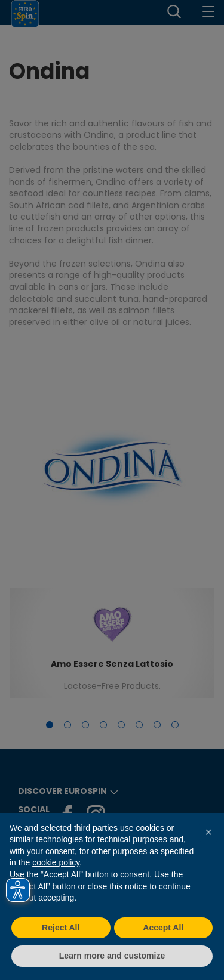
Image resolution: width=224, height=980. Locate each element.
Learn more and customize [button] (112, 956)
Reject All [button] (61, 928)
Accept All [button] (163, 928)
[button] (208, 832)
